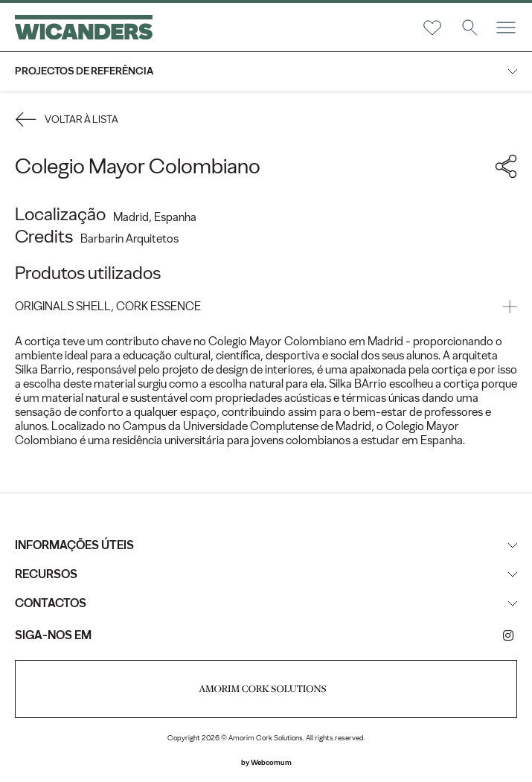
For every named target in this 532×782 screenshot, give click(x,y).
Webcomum (271, 762)
